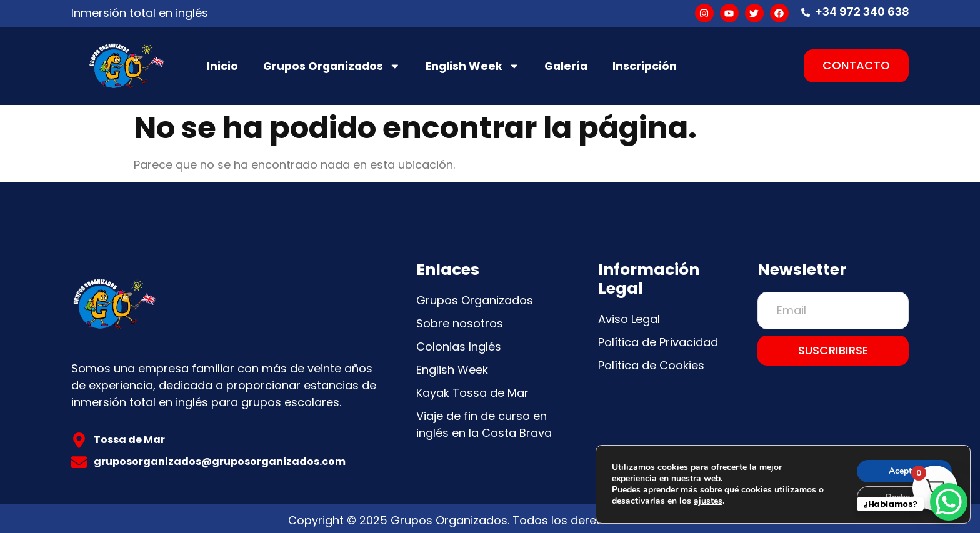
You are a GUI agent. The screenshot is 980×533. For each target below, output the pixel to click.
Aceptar (904, 471)
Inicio (222, 66)
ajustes (708, 501)
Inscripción (645, 66)
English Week (473, 66)
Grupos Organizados (332, 66)
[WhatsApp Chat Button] (949, 502)
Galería (566, 66)
